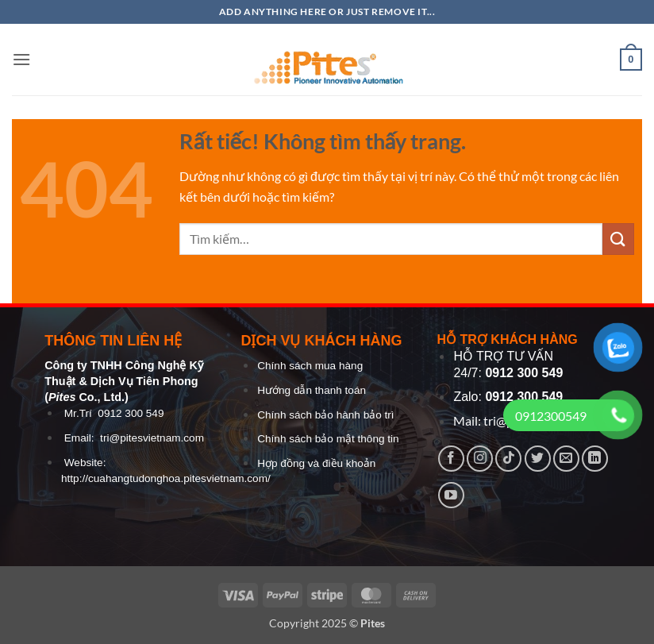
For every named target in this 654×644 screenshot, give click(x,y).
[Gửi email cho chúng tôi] (566, 459)
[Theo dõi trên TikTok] (508, 459)
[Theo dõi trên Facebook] (451, 459)
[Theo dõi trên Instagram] (480, 459)
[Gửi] (618, 239)
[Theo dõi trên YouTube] (451, 495)
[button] (21, 59)
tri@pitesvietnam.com (152, 438)
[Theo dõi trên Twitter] (538, 459)
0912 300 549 (131, 413)
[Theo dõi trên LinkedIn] (595, 459)
